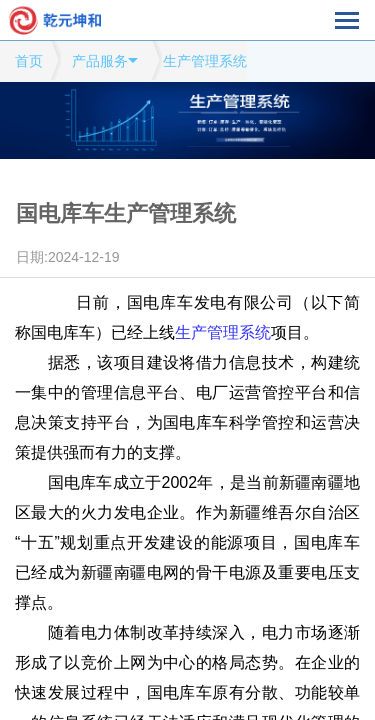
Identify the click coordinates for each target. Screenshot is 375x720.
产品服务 (100, 61)
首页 (29, 61)
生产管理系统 (205, 61)
